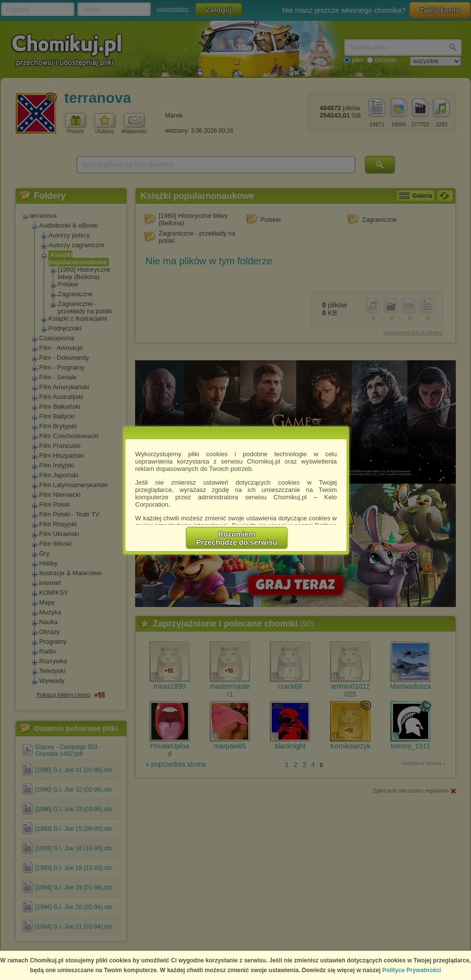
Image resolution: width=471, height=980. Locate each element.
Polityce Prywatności (412, 970)
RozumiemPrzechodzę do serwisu (237, 538)
